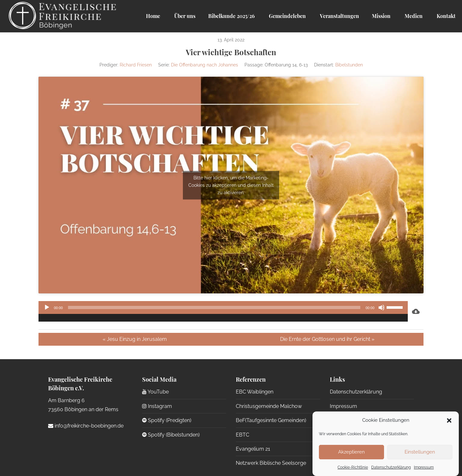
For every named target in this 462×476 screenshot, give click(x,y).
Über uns (184, 16)
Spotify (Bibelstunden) (171, 435)
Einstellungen (420, 452)
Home (153, 16)
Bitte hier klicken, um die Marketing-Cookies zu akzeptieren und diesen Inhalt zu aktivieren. (231, 185)
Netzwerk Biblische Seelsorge (271, 463)
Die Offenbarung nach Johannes (205, 65)
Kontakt (445, 16)
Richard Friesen (136, 65)
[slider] (214, 307)
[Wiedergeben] (47, 307)
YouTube (155, 392)
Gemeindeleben (287, 16)
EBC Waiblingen (255, 392)
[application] (223, 311)
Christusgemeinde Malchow (269, 406)
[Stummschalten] (381, 307)
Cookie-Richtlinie (353, 467)
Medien (413, 16)
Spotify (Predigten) (167, 420)
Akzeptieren (351, 452)
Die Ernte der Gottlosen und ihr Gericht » (327, 339)
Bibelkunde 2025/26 (231, 16)
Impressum (424, 467)
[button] (449, 420)
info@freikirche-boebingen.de (86, 426)
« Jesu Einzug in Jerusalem (135, 339)
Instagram (157, 406)
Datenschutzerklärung (391, 467)
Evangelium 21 (253, 449)
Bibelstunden (349, 65)
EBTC (243, 435)
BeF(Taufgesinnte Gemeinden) (271, 420)
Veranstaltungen (339, 16)
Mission (381, 16)
